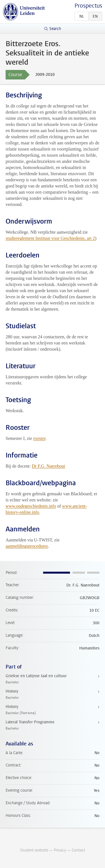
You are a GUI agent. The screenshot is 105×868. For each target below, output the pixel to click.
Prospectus (88, 6)
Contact (78, 850)
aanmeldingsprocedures (27, 546)
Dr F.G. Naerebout (49, 466)
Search (55, 29)
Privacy (60, 850)
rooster (39, 438)
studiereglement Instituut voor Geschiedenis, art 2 (50, 238)
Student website (34, 850)
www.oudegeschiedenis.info (31, 506)
